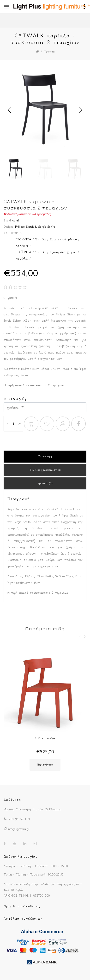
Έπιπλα (41, 239)
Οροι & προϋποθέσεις (22, 906)
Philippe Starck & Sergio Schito (35, 227)
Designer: (9, 227)
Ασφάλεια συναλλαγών (23, 919)
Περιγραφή (45, 456)
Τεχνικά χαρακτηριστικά (45, 470)
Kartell (15, 220)
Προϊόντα (49, 52)
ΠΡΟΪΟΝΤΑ (23, 239)
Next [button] (80, 110)
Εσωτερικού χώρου (63, 239)
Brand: (8, 220)
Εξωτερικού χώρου (63, 252)
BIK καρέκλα (45, 738)
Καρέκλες (22, 246)
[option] (45, 110)
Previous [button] (10, 110)
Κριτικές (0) (45, 483)
